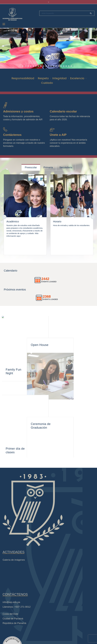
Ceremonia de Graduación (62, 391)
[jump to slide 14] (59, 66)
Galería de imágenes (14, 550)
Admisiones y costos (18, 111)
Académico (13, 221)
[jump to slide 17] (66, 66)
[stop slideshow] (74, 66)
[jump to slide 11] (51, 66)
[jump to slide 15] (61, 66)
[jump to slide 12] (54, 66)
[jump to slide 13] (56, 66)
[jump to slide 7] (41, 66)
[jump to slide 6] (38, 66)
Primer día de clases (15, 438)
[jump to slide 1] (26, 66)
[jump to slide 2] (28, 66)
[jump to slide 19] (71, 66)
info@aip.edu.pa (11, 592)
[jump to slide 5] (36, 66)
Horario (57, 221)
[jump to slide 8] (43, 66)
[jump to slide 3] (31, 66)
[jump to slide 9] (46, 66)
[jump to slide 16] (64, 66)
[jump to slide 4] (33, 66)
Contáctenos (12, 135)
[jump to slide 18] (69, 66)
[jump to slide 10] (48, 66)
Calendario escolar (63, 111)
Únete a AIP (58, 135)
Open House (61, 324)
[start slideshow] (23, 66)
